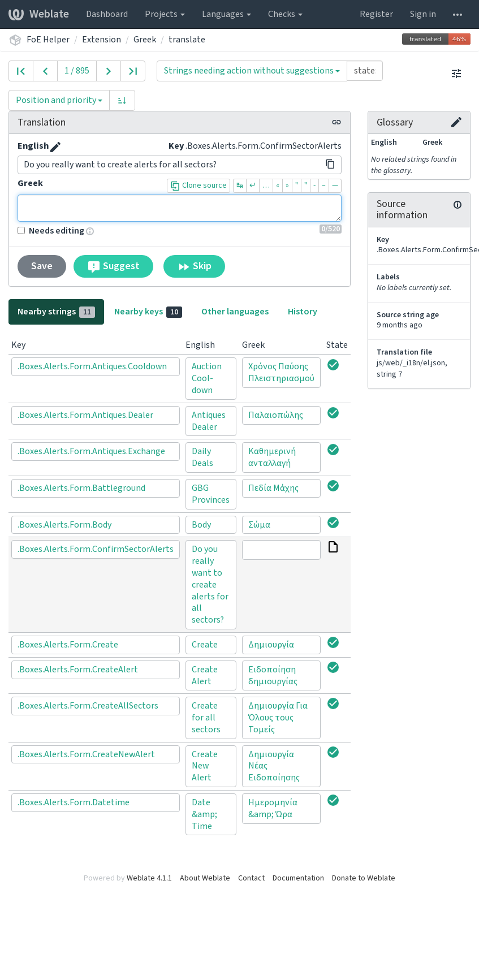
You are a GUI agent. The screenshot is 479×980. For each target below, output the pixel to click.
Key (176, 146)
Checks (285, 14)
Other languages (235, 312)
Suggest (113, 266)
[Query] (365, 71)
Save (42, 266)
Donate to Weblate (364, 878)
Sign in (423, 14)
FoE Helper (48, 40)
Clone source (198, 185)
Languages (226, 14)
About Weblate (205, 878)
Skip (194, 266)
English (33, 146)
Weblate (39, 14)
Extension (102, 40)
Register (376, 14)
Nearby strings (56, 312)
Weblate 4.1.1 (149, 878)
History (303, 312)
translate (187, 40)
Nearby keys (148, 312)
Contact (251, 878)
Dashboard (107, 14)
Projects (165, 14)
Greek (145, 40)
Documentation (298, 878)
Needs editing (51, 231)
